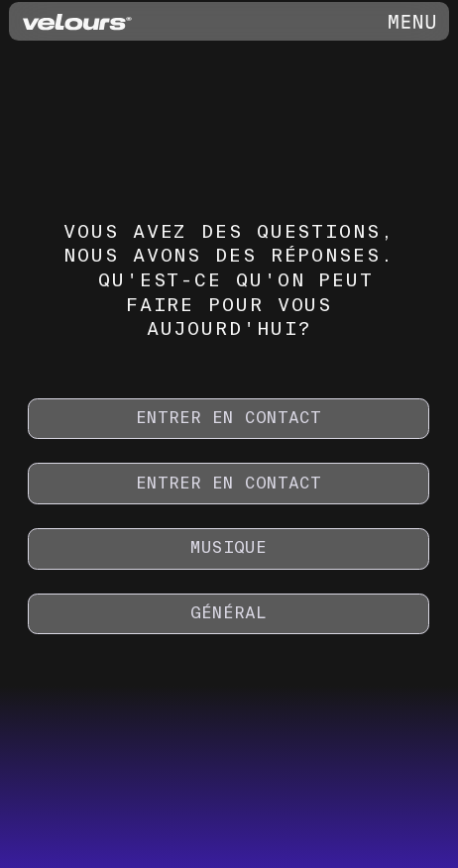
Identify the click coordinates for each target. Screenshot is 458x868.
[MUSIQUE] (229, 549)
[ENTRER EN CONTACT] (229, 419)
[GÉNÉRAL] (229, 614)
